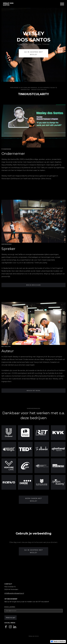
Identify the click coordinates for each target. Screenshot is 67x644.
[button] (62, 4)
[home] (30, 4)
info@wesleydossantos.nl (14, 593)
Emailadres (10, 607)
